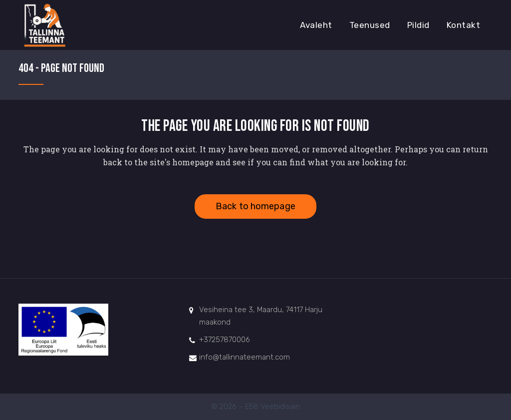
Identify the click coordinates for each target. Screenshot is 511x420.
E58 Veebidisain (272, 407)
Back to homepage (255, 206)
